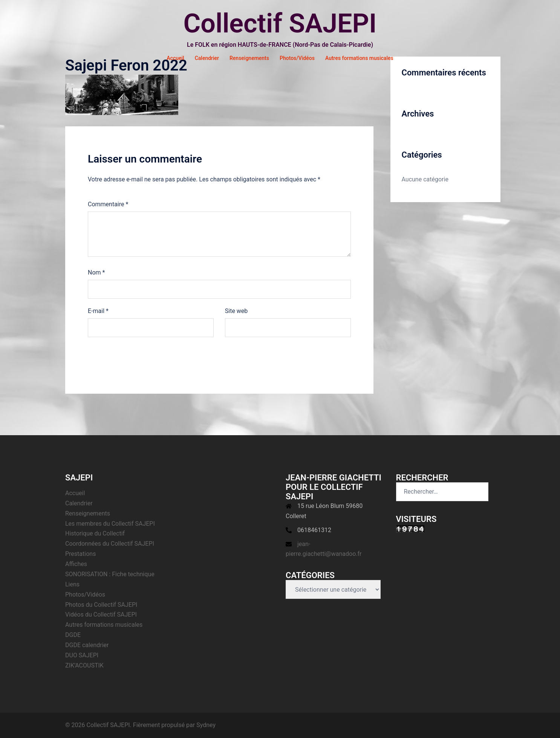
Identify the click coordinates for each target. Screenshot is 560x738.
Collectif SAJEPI (280, 23)
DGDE (73, 635)
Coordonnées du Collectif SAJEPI (110, 544)
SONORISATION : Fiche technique (110, 574)
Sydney (206, 725)
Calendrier (207, 58)
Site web (236, 311)
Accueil (175, 58)
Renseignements (249, 58)
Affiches (76, 564)
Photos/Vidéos (297, 58)
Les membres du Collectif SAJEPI (110, 524)
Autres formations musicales (359, 58)
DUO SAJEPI (82, 655)
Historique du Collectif (95, 533)
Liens (72, 584)
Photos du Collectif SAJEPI (101, 605)
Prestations (80, 554)
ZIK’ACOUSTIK (84, 665)
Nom (96, 272)
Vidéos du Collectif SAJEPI (101, 614)
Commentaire (108, 204)
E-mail (98, 311)
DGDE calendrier (87, 645)
